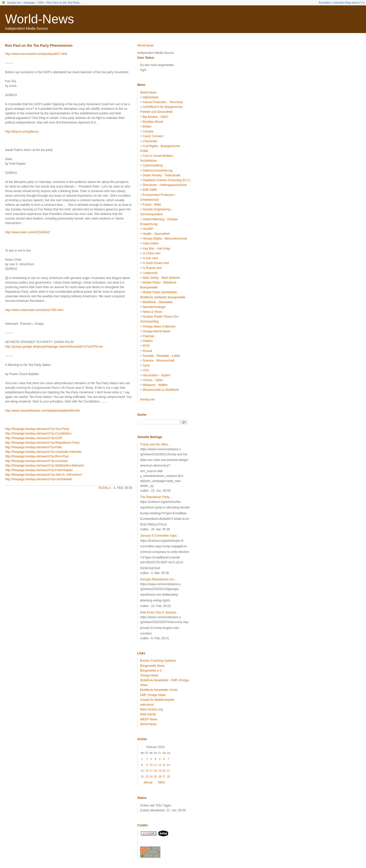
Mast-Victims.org (151, 709)
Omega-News (149, 675)
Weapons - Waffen (155, 385)
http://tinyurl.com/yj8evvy (22, 132)
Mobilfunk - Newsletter (158, 302)
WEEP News (149, 719)
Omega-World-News (156, 331)
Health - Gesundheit (156, 234)
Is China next (151, 253)
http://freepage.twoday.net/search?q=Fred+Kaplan (39, 470)
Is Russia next (152, 268)
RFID (146, 346)
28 (169, 777)
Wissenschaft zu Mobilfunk (161, 390)
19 (160, 771)
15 (142, 771)
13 (164, 765)
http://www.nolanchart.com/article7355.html (34, 310)
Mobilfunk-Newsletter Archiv (159, 690)
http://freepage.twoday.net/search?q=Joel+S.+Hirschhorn (44, 475)
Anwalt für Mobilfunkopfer (157, 700)
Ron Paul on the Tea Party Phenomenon (39, 45)
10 (151, 765)
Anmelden (325, 3)
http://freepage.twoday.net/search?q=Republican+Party (42, 443)
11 (155, 765)
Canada (148, 131)
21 (169, 771)
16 (147, 771)
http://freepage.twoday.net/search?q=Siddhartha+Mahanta (44, 466)
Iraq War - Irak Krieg (156, 249)
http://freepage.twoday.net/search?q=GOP (34, 438)
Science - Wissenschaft (158, 361)
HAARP (148, 229)
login (143, 70)
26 (160, 777)
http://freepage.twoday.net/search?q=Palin (34, 447)
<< (362, 3)
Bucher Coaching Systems (158, 661)
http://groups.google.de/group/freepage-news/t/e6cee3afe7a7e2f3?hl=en (54, 347)
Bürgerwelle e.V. (151, 671)
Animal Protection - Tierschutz (163, 102)
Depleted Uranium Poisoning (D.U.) (166, 180)
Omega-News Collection (159, 327)
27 (164, 777)
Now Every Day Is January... (159, 612)
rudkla (105, 488)
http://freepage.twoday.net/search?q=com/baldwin (39, 479)
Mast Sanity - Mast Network (161, 278)
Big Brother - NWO (155, 117)
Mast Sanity (148, 714)
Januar (148, 782)
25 (155, 777)
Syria (146, 365)
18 (155, 771)
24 (151, 777)
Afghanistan (151, 97)
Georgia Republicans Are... (158, 579)
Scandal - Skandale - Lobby (161, 356)
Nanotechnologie (154, 307)
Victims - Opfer (153, 380)
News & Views (152, 312)
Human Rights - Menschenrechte (165, 239)
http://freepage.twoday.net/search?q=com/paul (36, 461)
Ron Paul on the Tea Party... (64, 3)
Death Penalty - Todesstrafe (161, 175)
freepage (29, 3)
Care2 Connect (153, 136)
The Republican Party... (156, 497)
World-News (40, 19)
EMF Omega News (153, 695)
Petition (148, 341)
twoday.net (14, 3)
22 (142, 777)
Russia (147, 351)
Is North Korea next (156, 263)
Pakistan (148, 336)
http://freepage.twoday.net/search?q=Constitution (38, 433)
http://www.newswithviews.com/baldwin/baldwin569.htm (43, 411)
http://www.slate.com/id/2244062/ (27, 232)
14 (169, 765)
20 (164, 771)
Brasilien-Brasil (153, 122)
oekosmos (147, 705)
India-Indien (151, 243)
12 (160, 765)
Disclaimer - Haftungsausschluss (165, 185)
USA (41, 3)
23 (147, 777)
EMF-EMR (150, 190)
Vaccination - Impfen (156, 375)
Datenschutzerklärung (157, 170)
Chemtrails (150, 141)
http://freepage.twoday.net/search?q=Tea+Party (37, 429)
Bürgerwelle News (152, 666)
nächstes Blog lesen (346, 3)
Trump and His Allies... (155, 444)
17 (151, 771)
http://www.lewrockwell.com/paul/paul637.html (36, 54)
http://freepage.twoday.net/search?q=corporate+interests (43, 452)
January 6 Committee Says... (160, 536)
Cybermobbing (152, 165)
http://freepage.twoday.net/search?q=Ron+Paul (37, 456)
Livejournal (150, 273)
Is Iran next (150, 258)
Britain (147, 127)
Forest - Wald (152, 205)
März (162, 782)
